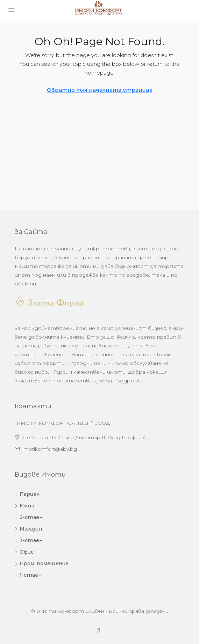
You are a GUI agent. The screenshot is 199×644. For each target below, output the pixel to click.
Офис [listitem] (24, 552)
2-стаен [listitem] (29, 517)
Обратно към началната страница (100, 90)
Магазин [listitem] (28, 529)
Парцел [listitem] (27, 494)
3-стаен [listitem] (29, 540)
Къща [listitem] (24, 506)
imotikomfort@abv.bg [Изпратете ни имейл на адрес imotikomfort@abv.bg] (50, 449)
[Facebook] (100, 631)
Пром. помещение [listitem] (42, 563)
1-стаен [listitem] (28, 575)
